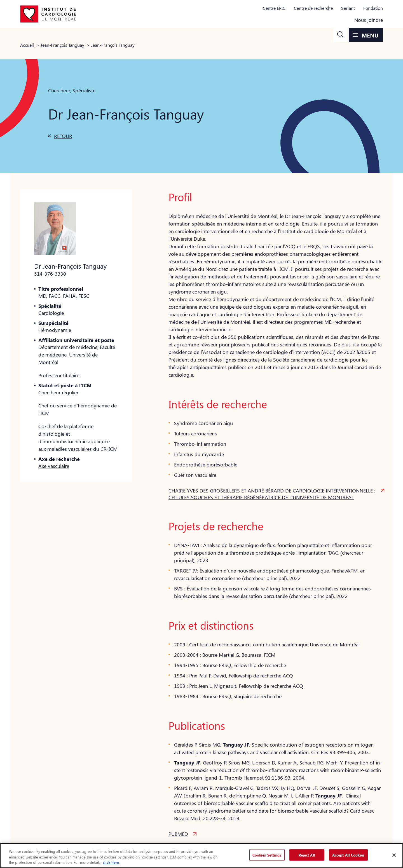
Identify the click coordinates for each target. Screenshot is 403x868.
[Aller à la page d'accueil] (48, 14)
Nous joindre (369, 20)
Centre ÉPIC (274, 8)
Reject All (307, 855)
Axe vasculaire (54, 466)
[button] (340, 35)
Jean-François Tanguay (62, 45)
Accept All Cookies (348, 855)
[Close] (394, 855)
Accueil (27, 45)
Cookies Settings (267, 855)
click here (111, 862)
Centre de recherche (313, 8)
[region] (201, 856)
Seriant (348, 8)
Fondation (373, 8)
